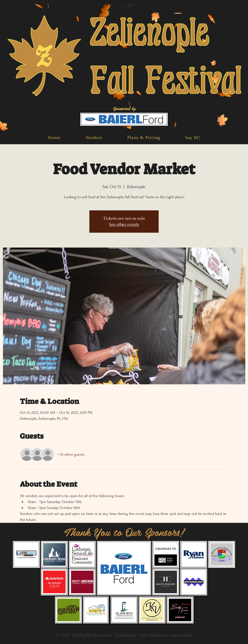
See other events (124, 224)
